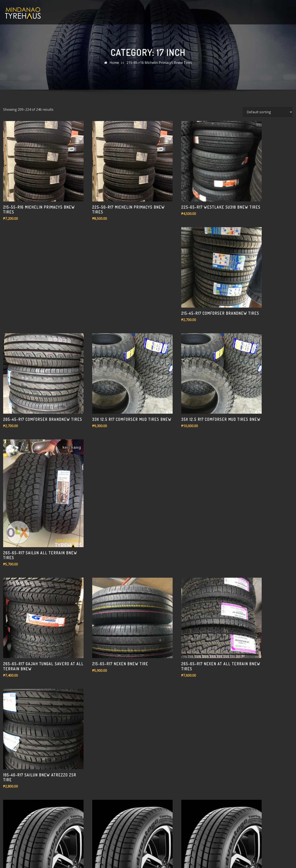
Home (114, 66)
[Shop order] (268, 185)
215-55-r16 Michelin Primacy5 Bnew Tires (159, 66)
